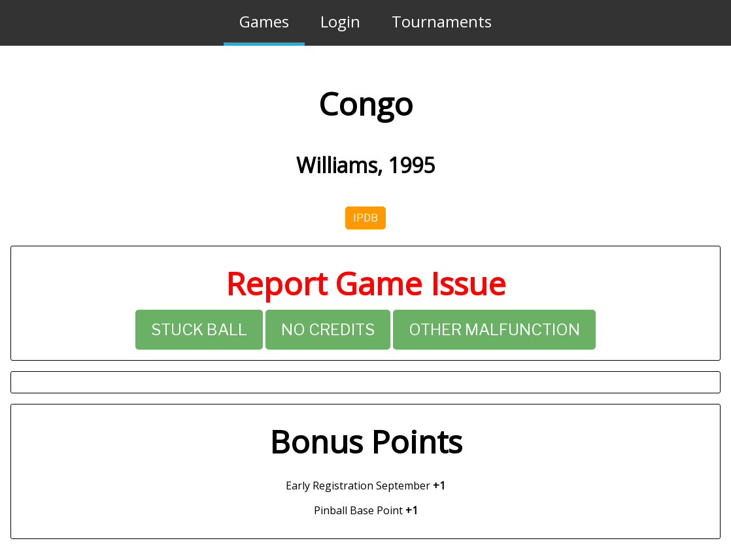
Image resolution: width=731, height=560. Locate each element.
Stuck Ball (199, 330)
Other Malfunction (494, 330)
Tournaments (442, 21)
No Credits (328, 330)
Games (264, 21)
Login (340, 21)
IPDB (365, 218)
